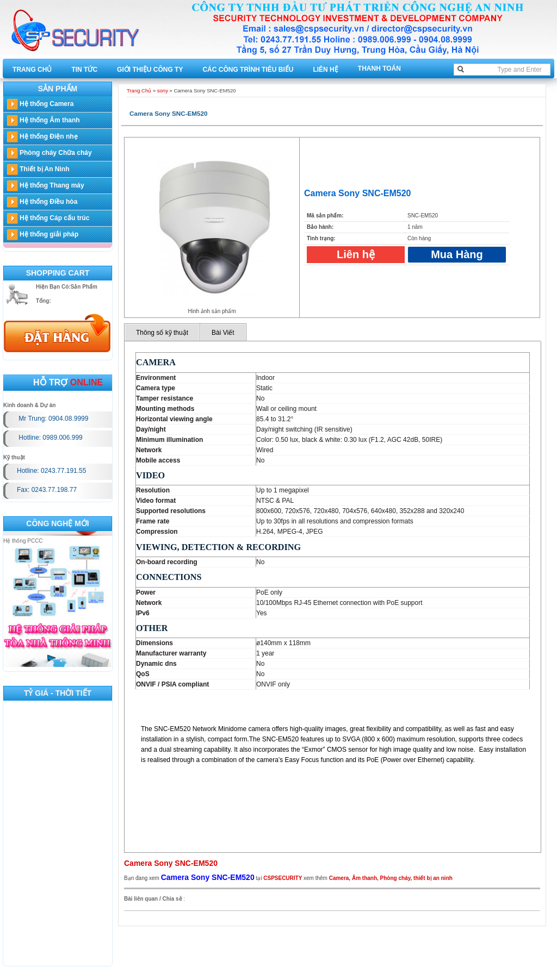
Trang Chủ (32, 70)
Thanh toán (379, 68)
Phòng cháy (395, 878)
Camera (339, 878)
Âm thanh (364, 878)
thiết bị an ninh (433, 878)
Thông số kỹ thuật (162, 333)
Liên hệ (325, 70)
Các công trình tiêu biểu (248, 70)
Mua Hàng (457, 254)
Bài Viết (223, 333)
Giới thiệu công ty (150, 70)
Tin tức (84, 70)
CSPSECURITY (283, 878)
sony (163, 90)
